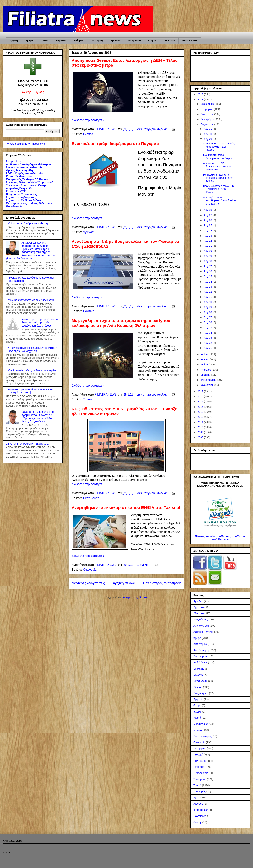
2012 (201, 417)
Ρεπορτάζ (97, 41)
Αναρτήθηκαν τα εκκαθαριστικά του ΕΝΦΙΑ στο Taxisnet (126, 508)
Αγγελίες (88, 232)
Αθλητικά (79, 41)
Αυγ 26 (208, 220)
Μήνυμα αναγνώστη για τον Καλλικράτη (31, 300)
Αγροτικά (61, 41)
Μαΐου (204, 364)
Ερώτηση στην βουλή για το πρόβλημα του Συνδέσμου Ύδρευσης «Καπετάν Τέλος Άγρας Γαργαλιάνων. (38, 417)
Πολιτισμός (200, 761)
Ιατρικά (198, 712)
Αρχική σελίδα (124, 583)
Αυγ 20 (208, 251)
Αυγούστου (207, 124)
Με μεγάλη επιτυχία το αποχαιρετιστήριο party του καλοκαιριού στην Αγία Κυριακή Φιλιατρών (121, 323)
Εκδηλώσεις (200, 663)
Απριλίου (206, 370)
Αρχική (14, 41)
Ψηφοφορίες (201, 810)
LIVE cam (169, 41)
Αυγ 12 (208, 292)
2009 (201, 432)
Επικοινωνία (190, 41)
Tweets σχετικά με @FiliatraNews (25, 144)
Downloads (200, 816)
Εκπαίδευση (91, 498)
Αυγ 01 (208, 348)
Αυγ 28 (208, 210)
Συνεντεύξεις (201, 773)
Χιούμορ (198, 804)
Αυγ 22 (208, 241)
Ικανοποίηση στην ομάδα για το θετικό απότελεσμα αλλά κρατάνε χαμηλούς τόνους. (40, 322)
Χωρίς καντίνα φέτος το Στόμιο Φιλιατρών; (32, 370)
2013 (201, 412)
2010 (201, 427)
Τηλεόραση (200, 779)
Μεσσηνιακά (201, 724)
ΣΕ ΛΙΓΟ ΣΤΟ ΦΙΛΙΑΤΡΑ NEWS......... (28, 444)
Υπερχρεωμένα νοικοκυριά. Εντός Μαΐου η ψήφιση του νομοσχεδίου (33, 349)
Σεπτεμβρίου (208, 119)
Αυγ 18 (208, 261)
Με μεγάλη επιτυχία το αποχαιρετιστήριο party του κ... (218, 178)
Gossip (198, 822)
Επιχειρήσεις (201, 693)
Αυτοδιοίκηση (201, 650)
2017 (201, 391)
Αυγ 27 (208, 215)
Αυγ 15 (208, 276)
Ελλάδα (88, 134)
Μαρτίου (206, 375)
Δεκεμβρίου (208, 104)
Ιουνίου (205, 359)
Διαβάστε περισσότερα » (88, 120)
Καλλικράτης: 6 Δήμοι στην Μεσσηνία (30, 223)
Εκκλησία (199, 669)
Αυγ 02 (208, 343)
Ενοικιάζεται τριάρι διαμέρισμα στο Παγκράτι (115, 144)
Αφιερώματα (201, 656)
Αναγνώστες (201, 620)
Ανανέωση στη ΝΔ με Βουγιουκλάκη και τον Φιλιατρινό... (217, 166)
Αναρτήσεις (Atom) (135, 597)
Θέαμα (197, 705)
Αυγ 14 (208, 282)
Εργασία (198, 699)
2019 (201, 94)
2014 (201, 407)
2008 (201, 437)
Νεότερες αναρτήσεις (88, 583)
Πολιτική (88, 311)
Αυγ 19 (208, 256)
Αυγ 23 (208, 236)
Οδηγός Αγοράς (203, 736)
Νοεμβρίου (207, 109)
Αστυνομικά (200, 644)
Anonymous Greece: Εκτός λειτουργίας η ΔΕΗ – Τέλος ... (219, 147)
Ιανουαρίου (207, 385)
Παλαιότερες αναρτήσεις (162, 583)
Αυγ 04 (208, 333)
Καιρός (152, 41)
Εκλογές (198, 675)
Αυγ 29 (208, 139)
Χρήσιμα (116, 41)
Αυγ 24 (208, 231)
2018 (201, 100)
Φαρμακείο (134, 41)
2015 (201, 402)
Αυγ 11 (208, 297)
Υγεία (196, 797)
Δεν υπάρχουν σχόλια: (152, 129)
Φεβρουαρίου (209, 380)
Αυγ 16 (208, 271)
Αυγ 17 (208, 266)
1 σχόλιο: (144, 565)
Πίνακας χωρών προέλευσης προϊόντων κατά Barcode (220, 538)
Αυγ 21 (208, 246)
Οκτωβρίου (207, 114)
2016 (201, 396)
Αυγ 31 (208, 129)
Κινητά (197, 718)
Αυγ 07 (208, 317)
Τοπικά (45, 41)
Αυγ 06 (208, 322)
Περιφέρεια (200, 748)
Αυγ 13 (208, 287)
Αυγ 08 (208, 312)
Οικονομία (90, 570)
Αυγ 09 (208, 307)
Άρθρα (29, 41)
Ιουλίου (205, 354)
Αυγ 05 (208, 327)
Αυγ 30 (208, 134)
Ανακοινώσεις (201, 626)
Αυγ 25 (208, 225)
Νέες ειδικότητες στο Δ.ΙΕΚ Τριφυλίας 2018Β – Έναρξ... (219, 189)
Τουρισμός (199, 791)
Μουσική (198, 730)
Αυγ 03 (208, 338)
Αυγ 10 (208, 302)
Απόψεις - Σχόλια (203, 632)
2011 (201, 422)
